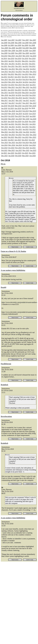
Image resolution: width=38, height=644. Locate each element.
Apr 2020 (19, 119)
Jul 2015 (4, 90)
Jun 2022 (26, 132)
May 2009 (12, 51)
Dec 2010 (4, 61)
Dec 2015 (4, 93)
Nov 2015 (32, 90)
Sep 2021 (32, 127)
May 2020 (26, 119)
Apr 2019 (4, 114)
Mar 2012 (4, 69)
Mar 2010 (11, 56)
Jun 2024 (19, 145)
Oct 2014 (11, 85)
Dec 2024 (26, 148)
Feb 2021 (18, 124)
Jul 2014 (25, 82)
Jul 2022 (33, 132)
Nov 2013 (4, 79)
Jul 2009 (25, 51)
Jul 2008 (11, 45)
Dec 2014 (26, 85)
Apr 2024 (4, 145)
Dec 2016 (19, 98)
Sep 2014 (4, 85)
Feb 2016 (18, 93)
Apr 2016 (32, 93)
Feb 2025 (4, 150)
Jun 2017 (26, 100)
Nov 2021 (11, 129)
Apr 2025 (19, 150)
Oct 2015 (25, 90)
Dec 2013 (12, 79)
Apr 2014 (4, 82)
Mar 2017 (4, 100)
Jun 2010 (33, 56)
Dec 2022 (33, 135)
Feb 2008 (11, 43)
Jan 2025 (33, 148)
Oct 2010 (25, 58)
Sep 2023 (25, 140)
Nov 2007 (26, 40)
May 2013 (33, 74)
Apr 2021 (32, 124)
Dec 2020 (4, 124)
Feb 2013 (11, 74)
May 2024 (12, 145)
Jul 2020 (4, 121)
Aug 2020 (11, 121)
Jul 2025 (4, 153)
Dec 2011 (18, 66)
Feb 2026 (18, 156)
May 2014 (12, 82)
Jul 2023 (11, 140)
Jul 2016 (18, 95)
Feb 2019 (26, 111)
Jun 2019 (19, 114)
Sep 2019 (4, 116)
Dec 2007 (33, 40)
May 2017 (19, 100)
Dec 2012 (33, 72)
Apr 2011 (32, 61)
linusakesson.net (19, 8)
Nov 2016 (11, 98)
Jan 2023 (4, 137)
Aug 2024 (32, 145)
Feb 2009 (26, 48)
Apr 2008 (25, 43)
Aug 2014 (32, 82)
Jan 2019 (19, 111)
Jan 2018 (4, 106)
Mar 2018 (18, 106)
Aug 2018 (18, 108)
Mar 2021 (25, 124)
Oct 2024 (11, 148)
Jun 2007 (4, 40)
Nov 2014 (18, 85)
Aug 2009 (32, 51)
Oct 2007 (18, 40)
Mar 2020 (11, 119)
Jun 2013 (4, 77)
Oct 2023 (32, 140)
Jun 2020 (33, 119)
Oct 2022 (19, 135)
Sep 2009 (4, 53)
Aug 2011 (25, 64)
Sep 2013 (25, 77)
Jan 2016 (11, 93)
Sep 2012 (12, 72)
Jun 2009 (19, 51)
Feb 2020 (4, 119)
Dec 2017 (33, 103)
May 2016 (5, 95)
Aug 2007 (11, 40)
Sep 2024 (4, 148)
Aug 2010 (11, 58)
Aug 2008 (18, 45)
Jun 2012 (26, 69)
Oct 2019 (11, 116)
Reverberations (6, 416)
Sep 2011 (32, 64)
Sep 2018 (25, 108)
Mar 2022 (4, 132)
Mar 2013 (18, 74)
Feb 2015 (4, 87)
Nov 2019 (18, 116)
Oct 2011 (4, 66)
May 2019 (12, 114)
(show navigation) (19, 10)
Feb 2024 (26, 142)
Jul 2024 (25, 145)
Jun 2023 (4, 140)
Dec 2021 (19, 129)
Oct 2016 (4, 98)
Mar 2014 (33, 79)
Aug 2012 (4, 72)
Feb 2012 (32, 66)
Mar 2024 (33, 142)
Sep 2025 (18, 153)
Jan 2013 (4, 74)
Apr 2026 (32, 156)
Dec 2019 (26, 116)
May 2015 (26, 87)
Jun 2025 (33, 150)
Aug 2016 (25, 95)
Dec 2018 (12, 111)
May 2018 (33, 106)
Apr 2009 (4, 51)
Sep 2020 (18, 121)
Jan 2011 (11, 61)
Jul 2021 (18, 127)
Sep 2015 (18, 90)
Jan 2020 (33, 116)
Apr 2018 (25, 106)
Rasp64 (3, 287)
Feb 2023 (11, 137)
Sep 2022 (12, 135)
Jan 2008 (4, 43)
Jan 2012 (25, 66)
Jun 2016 (12, 95)
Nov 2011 (11, 66)
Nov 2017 (26, 103)
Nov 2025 (32, 153)
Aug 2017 (4, 103)
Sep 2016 (32, 95)
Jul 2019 (25, 114)
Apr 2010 (19, 56)
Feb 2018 (11, 106)
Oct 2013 (32, 77)
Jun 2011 (12, 64)
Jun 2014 (19, 82)
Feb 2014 (26, 79)
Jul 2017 (33, 100)
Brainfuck (4, 385)
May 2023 (33, 137)
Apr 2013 (25, 74)
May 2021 (5, 127)
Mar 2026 (25, 156)
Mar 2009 (33, 48)
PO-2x (3, 164)
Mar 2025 (11, 150)
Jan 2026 (11, 156)
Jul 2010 (4, 58)
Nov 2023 (4, 142)
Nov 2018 (4, 111)
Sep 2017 (12, 103)
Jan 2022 (26, 129)
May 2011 (5, 64)
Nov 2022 (26, 135)
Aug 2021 (25, 127)
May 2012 (19, 69)
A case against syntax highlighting (13, 270)
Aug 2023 (18, 140)
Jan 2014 (19, 79)
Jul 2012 (33, 69)
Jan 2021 (11, 124)
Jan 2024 (19, 142)
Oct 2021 (4, 129)
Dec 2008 (12, 48)
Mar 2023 (18, 137)
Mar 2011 (25, 61)
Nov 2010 (32, 58)
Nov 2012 (26, 72)
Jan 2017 (26, 98)
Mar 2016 (25, 93)
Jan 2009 (19, 48)
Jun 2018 (4, 108)
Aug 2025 (11, 153)
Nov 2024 (18, 148)
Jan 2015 (33, 85)
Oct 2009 (11, 53)
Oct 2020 (25, 121)
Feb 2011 (18, 61)
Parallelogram (6, 364)
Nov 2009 (18, 53)
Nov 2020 (32, 121)
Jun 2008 (4, 45)
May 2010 (26, 56)
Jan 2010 (33, 53)
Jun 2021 (12, 127)
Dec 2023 (12, 142)
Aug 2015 (11, 90)
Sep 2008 (25, 45)
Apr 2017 (12, 100)
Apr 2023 (25, 137)
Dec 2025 (4, 156)
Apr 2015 (19, 87)
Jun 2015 (33, 87)
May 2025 (26, 150)
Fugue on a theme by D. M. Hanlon (13, 251)
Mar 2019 (33, 111)
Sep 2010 (18, 58)
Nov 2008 (4, 48)
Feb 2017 (32, 98)
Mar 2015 (11, 87)
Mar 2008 (18, 43)
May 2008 (33, 43)
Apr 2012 (12, 69)
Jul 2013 (11, 77)
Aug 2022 (4, 135)
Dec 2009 (26, 53)
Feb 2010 (4, 56)
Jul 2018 (11, 108)
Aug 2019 (32, 114)
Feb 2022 (32, 129)
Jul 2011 (18, 64)
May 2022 (19, 132)
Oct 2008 (32, 45)
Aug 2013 (18, 77)
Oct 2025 (25, 153)
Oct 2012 (19, 72)
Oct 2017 (19, 103)
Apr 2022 (12, 132)
